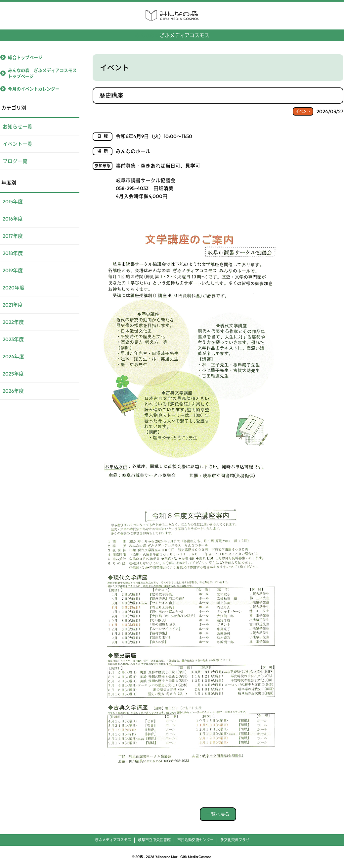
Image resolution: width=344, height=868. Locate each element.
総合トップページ (25, 57)
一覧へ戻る (218, 814)
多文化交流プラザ (235, 840)
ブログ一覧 (15, 161)
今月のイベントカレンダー (34, 89)
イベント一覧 (18, 144)
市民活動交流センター (195, 840)
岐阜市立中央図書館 (154, 840)
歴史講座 (111, 96)
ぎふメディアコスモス (172, 33)
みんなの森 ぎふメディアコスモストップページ (42, 73)
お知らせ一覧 (18, 127)
